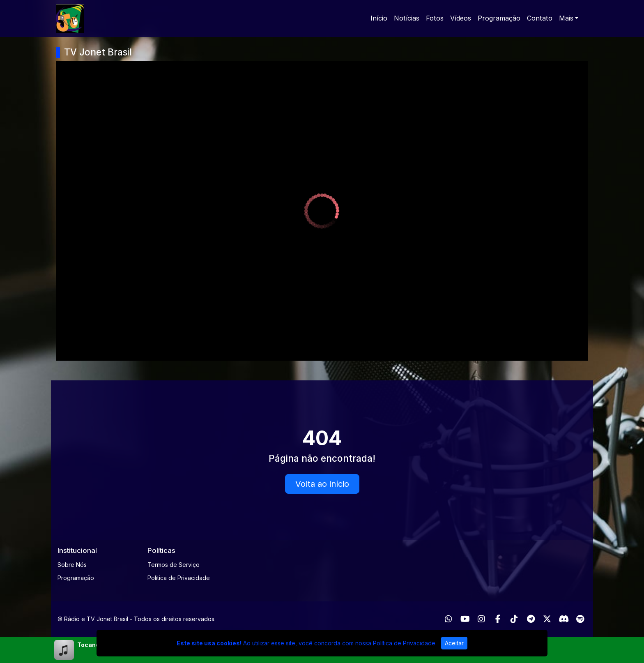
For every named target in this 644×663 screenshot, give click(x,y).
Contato (540, 18)
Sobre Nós (72, 565)
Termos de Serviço (174, 565)
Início (379, 18)
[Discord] (564, 619)
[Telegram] (531, 619)
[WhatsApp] (448, 619)
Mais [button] (566, 18)
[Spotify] (580, 619)
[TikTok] (514, 619)
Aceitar (454, 643)
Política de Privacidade (179, 578)
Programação (499, 18)
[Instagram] (481, 619)
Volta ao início (322, 484)
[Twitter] (547, 619)
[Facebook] (498, 619)
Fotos (435, 18)
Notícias (407, 18)
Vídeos (461, 18)
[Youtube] (465, 619)
